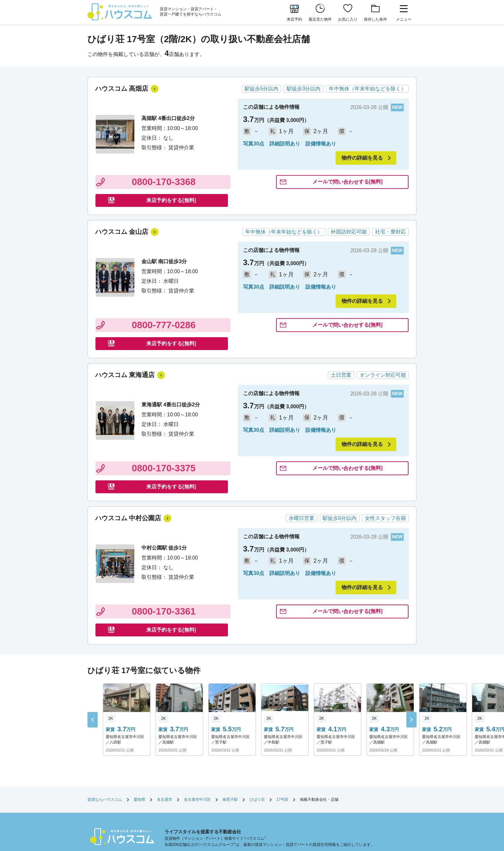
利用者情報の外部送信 (346, 793)
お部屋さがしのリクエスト (188, 793)
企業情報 (203, 800)
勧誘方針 (273, 793)
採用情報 (226, 800)
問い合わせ (259, 183)
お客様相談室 (384, 793)
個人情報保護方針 (303, 793)
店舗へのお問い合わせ (238, 793)
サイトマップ (176, 800)
